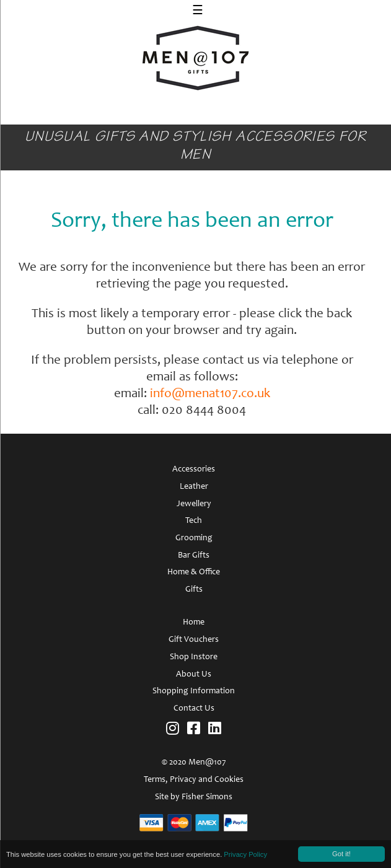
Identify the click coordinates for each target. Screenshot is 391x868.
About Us (194, 675)
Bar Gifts (194, 556)
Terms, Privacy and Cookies (194, 780)
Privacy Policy (245, 854)
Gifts (194, 590)
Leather (194, 487)
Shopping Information (194, 691)
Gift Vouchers (194, 640)
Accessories (194, 470)
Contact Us (194, 709)
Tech (194, 521)
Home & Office (194, 572)
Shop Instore (194, 657)
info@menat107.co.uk (210, 394)
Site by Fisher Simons (194, 797)
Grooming (194, 538)
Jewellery (194, 504)
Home (194, 623)
